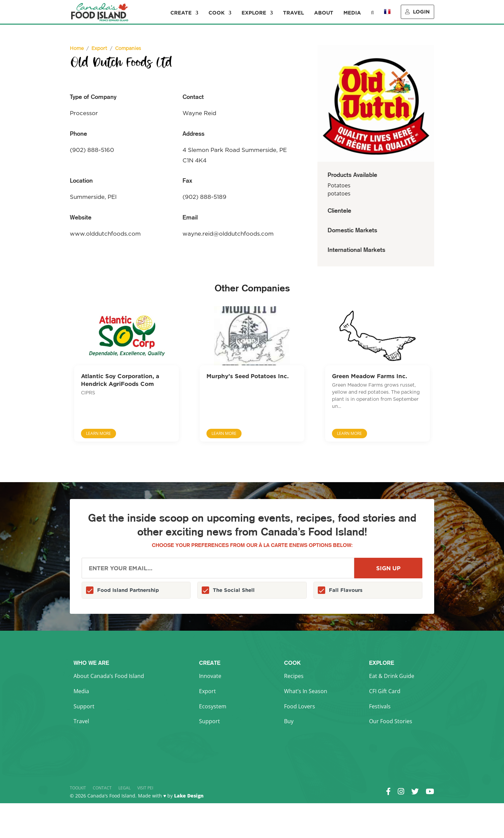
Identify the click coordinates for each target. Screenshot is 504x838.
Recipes (294, 676)
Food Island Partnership (128, 590)
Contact (102, 788)
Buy (289, 721)
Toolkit (78, 788)
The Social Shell (234, 590)
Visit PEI (145, 788)
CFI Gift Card (385, 691)
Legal (124, 788)
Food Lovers (300, 706)
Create (181, 13)
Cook (217, 13)
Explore (254, 13)
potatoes (339, 193)
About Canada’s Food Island (109, 676)
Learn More (99, 433)
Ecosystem (213, 706)
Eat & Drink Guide (392, 676)
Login (417, 12)
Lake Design (189, 796)
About (324, 13)
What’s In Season (306, 691)
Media (352, 13)
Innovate (210, 676)
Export (207, 691)
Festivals (380, 706)
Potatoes (339, 185)
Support (84, 706)
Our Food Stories (391, 721)
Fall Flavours (346, 590)
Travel (293, 13)
